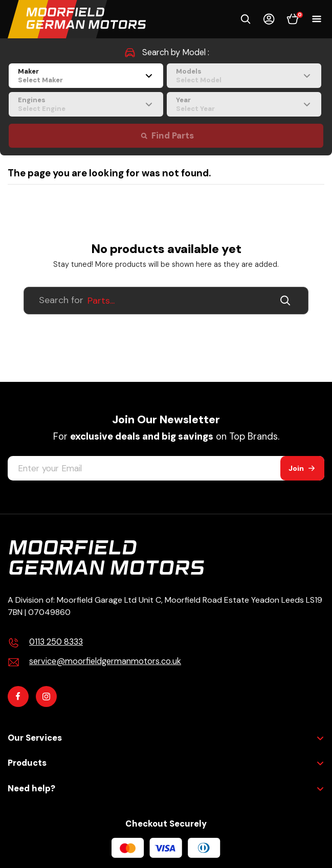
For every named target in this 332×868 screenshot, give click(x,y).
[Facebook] (18, 696)
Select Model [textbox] (199, 80)
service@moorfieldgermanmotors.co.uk (105, 661)
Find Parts (173, 136)
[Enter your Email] (144, 468)
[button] (246, 19)
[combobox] (86, 76)
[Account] (269, 19)
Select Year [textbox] (195, 109)
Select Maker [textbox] (40, 80)
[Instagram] (46, 696)
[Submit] (288, 301)
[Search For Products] (166, 301)
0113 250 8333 (56, 642)
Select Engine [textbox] (42, 109)
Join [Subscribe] (296, 468)
